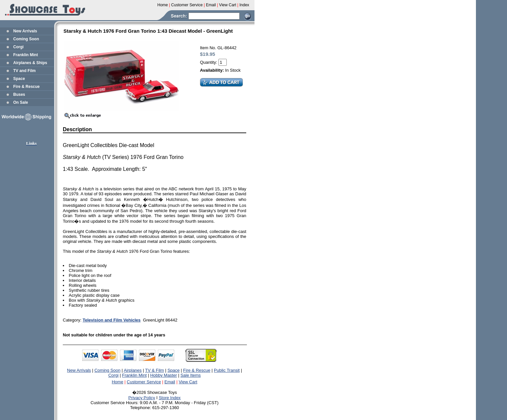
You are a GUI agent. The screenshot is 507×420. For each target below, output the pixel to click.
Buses (19, 95)
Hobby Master (163, 375)
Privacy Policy (142, 398)
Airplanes (133, 370)
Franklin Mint (26, 55)
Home (117, 382)
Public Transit (227, 370)
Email (170, 382)
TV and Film (24, 71)
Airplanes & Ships (30, 63)
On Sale (21, 102)
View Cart (188, 382)
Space (19, 79)
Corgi (18, 47)
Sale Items (191, 375)
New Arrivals (25, 31)
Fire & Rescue (26, 87)
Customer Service (144, 382)
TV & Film (155, 370)
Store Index (170, 398)
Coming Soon (26, 39)
